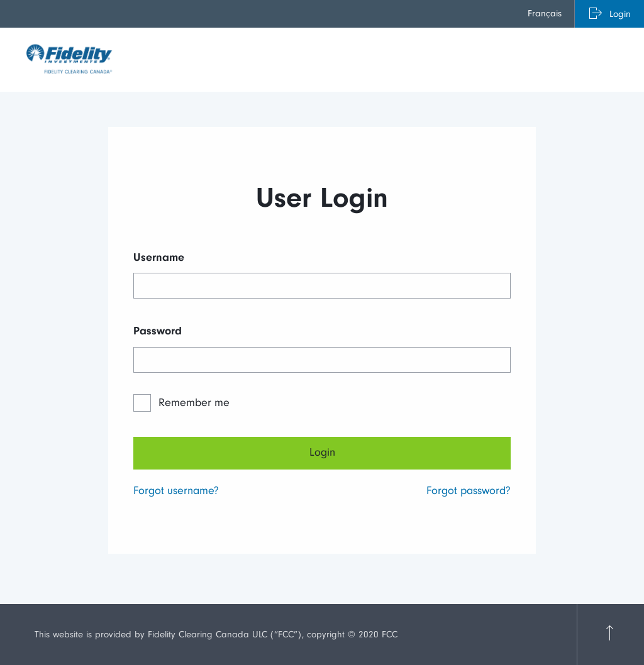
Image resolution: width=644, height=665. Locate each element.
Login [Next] (322, 452)
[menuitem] (545, 14)
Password (158, 331)
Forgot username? (176, 491)
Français (545, 14)
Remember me (194, 403)
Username (159, 257)
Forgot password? (469, 491)
